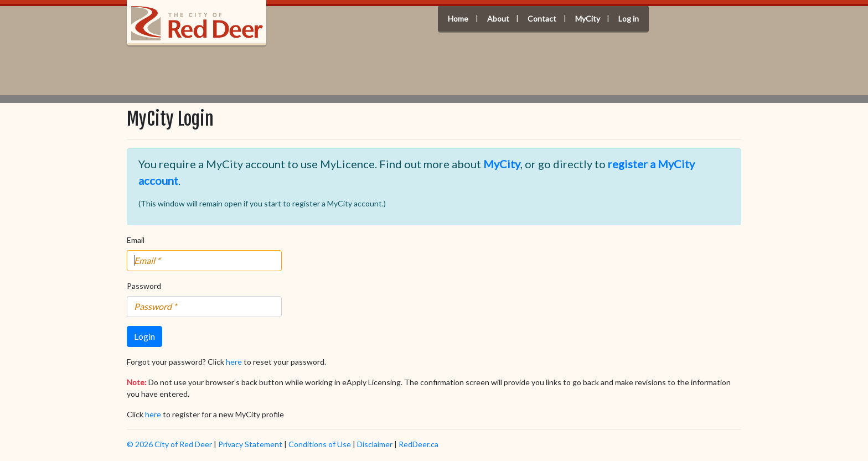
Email (136, 240)
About (498, 19)
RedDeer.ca (418, 444)
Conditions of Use (320, 444)
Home (458, 19)
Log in (629, 19)
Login (144, 336)
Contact (542, 19)
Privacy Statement (250, 444)
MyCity (588, 19)
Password (144, 286)
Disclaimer (375, 444)
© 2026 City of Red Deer (169, 444)
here (234, 362)
